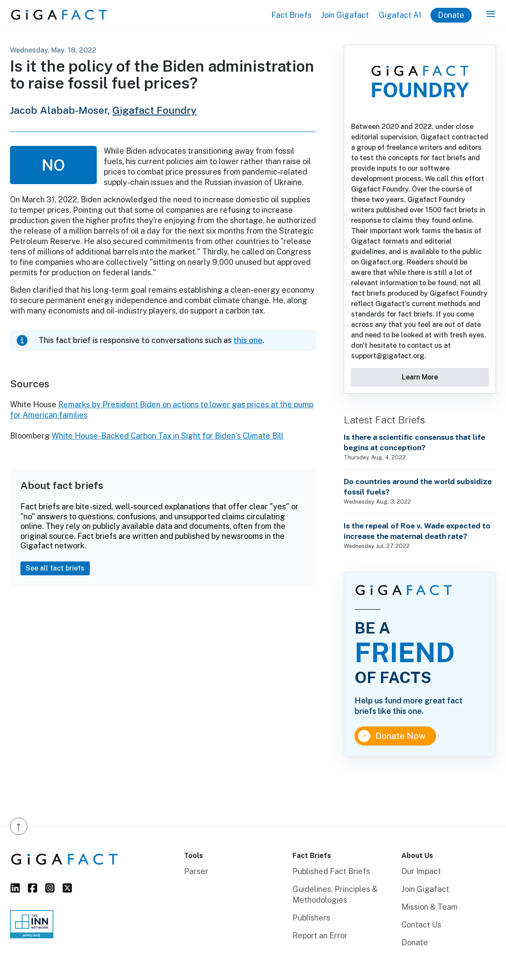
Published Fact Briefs (331, 871)
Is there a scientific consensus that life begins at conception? (414, 442)
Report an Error (320, 935)
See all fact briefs (55, 568)
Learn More (420, 377)
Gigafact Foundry (154, 110)
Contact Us (421, 925)
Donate (451, 15)
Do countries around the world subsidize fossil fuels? (418, 487)
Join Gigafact (345, 15)
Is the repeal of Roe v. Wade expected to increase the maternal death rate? (417, 531)
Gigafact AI (400, 15)
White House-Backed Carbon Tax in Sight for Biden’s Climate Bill (168, 436)
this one (248, 340)
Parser (196, 871)
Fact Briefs (291, 15)
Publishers (311, 918)
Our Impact (421, 871)
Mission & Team (430, 907)
